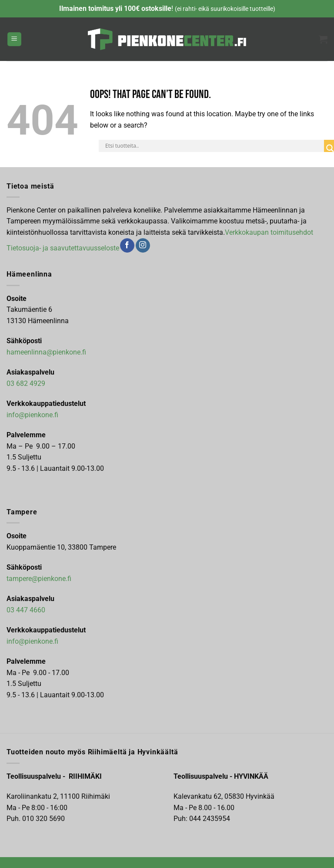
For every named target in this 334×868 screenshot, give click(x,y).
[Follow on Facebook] (127, 246)
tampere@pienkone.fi (39, 579)
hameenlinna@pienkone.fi (46, 352)
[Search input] (214, 146)
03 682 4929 (26, 383)
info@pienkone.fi (32, 415)
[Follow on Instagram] (143, 246)
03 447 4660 (26, 610)
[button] (14, 39)
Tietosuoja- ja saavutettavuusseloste (63, 248)
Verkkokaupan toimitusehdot (269, 232)
